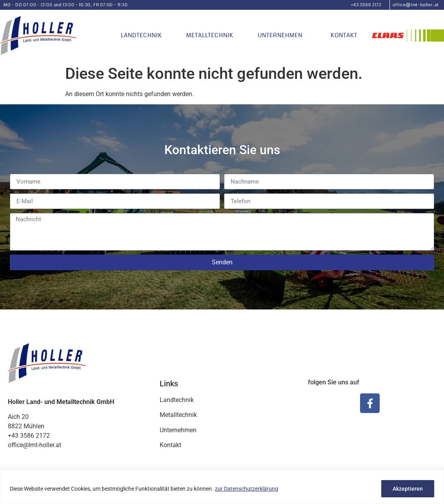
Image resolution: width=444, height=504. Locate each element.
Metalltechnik (210, 35)
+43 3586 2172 (366, 5)
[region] (222, 487)
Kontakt (344, 35)
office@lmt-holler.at (416, 5)
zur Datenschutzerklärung (247, 489)
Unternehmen (282, 35)
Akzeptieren (408, 489)
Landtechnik (141, 35)
